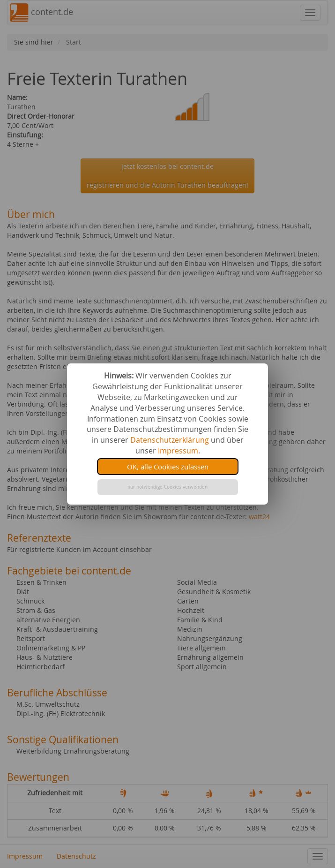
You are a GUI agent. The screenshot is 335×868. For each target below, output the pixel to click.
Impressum (178, 451)
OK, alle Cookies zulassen (168, 467)
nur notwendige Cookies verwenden (167, 487)
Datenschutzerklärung (170, 440)
